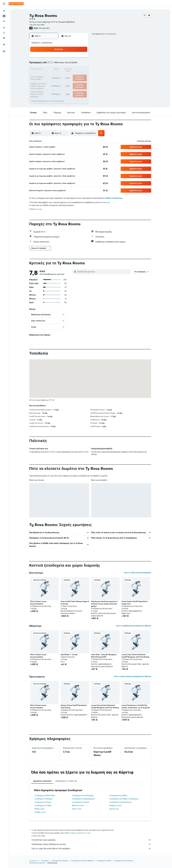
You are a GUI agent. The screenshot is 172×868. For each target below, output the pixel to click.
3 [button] (48, 64)
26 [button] (59, 81)
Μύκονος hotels (78, 805)
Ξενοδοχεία (45, 861)
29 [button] (76, 81)
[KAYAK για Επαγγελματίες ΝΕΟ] (4, 38)
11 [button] (53, 70)
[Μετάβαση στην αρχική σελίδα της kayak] (16, 4)
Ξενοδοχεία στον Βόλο (43, 805)
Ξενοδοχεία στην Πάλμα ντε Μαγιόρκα (124, 799)
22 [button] (76, 75)
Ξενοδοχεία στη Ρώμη (43, 802)
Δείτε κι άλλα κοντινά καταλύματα (138, 573)
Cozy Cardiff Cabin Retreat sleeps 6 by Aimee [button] (75, 603)
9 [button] (82, 64)
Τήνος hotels (77, 809)
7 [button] (71, 64)
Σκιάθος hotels (40, 812)
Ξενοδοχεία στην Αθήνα (118, 795)
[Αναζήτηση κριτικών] (103, 272)
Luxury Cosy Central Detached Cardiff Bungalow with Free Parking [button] (135, 656)
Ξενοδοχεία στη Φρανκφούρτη (83, 799)
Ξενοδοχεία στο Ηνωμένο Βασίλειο (82, 861)
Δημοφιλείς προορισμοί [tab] (42, 781)
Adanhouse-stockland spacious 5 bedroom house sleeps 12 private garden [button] (104, 604)
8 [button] (76, 64)
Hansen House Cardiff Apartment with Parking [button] (74, 706)
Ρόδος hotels (39, 809)
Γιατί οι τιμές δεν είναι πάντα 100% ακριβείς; (91, 848)
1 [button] (76, 58)
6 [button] (65, 64)
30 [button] (82, 81)
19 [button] (59, 75)
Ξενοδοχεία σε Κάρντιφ (37, 863)
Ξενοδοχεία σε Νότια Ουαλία (123, 861)
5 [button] (59, 64)
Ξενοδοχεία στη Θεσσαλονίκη (120, 802)
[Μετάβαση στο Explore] (4, 28)
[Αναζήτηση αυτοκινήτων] (4, 21)
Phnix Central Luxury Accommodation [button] (38, 603)
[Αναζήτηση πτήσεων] (4, 11)
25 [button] (53, 81)
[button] (4, 4)
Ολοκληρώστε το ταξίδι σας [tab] (66, 781)
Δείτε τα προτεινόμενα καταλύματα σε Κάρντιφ (133, 676)
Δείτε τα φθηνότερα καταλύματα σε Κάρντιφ (134, 626)
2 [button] (82, 58)
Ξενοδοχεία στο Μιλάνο (44, 799)
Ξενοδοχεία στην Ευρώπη (60, 861)
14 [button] (71, 70)
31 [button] (48, 87)
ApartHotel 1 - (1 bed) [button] (69, 655)
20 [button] (65, 75)
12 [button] (59, 70)
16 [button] (82, 70)
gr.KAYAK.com (34, 861)
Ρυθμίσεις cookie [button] (36, 209)
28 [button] (71, 81)
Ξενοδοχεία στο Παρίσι (81, 802)
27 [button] (65, 81)
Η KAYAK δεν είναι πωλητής (91, 840)
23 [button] (82, 75)
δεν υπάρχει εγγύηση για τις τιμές (79, 833)
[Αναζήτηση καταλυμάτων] (4, 16)
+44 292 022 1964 (37, 25)
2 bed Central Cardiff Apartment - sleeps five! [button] (135, 603)
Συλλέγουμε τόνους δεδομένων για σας (91, 844)
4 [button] (53, 64)
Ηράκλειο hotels (115, 805)
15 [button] (76, 70)
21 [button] (71, 75)
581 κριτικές (44, 28)
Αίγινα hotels (114, 809)
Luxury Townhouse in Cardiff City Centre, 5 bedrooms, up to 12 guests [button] (136, 706)
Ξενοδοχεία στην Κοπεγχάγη (83, 795)
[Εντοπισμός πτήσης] (4, 33)
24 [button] (48, 81)
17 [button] (48, 75)
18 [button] (53, 75)
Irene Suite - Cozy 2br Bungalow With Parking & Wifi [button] (104, 656)
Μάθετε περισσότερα (114, 198)
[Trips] (4, 45)
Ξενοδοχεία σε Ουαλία (104, 861)
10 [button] (48, 70)
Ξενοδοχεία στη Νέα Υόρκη (45, 795)
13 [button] (65, 70)
